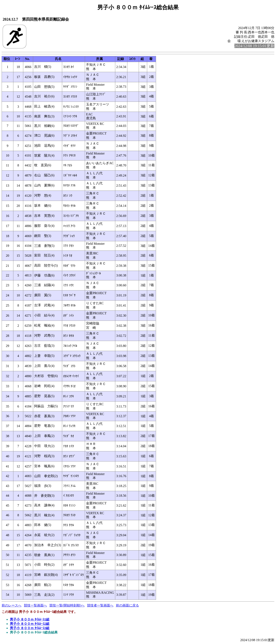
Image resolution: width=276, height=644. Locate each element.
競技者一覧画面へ (100, 605)
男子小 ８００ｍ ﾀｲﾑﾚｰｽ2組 (30, 624)
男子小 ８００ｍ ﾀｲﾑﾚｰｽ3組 (30, 628)
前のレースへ (12, 605)
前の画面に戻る (127, 605)
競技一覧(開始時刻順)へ (67, 605)
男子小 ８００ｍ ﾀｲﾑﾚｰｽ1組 (30, 619)
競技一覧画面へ (35, 605)
